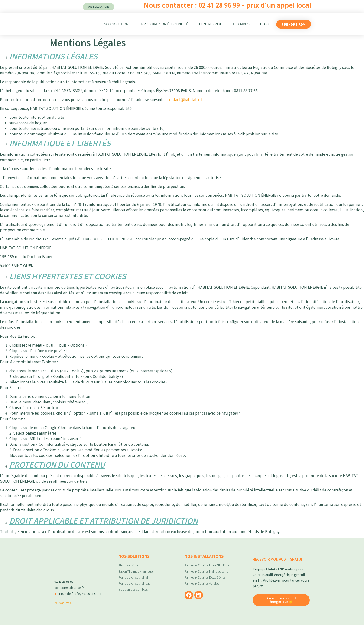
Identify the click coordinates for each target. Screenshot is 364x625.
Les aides (241, 24)
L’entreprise (211, 24)
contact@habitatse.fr (186, 99)
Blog (265, 24)
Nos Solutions (117, 24)
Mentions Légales (63, 603)
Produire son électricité (165, 24)
